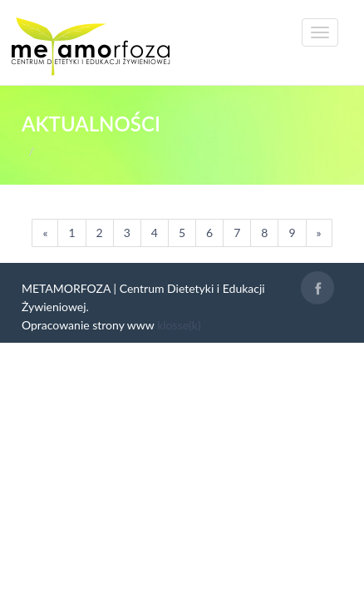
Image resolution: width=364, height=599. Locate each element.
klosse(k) (179, 325)
